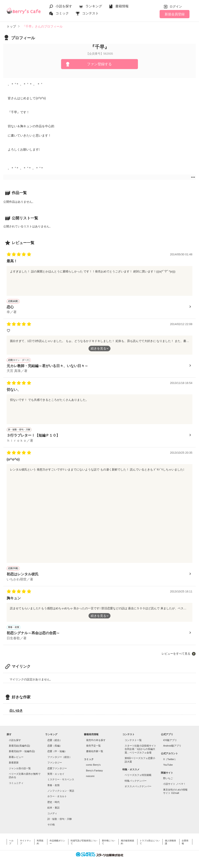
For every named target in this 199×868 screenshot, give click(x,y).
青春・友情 (53, 785)
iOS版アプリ (170, 740)
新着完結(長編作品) (19, 746)
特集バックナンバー (136, 781)
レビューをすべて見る (176, 654)
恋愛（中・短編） (57, 751)
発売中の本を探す (96, 740)
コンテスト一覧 (133, 740)
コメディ (52, 813)
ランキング (94, 6)
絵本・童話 (53, 808)
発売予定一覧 (93, 746)
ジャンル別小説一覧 (20, 768)
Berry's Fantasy (95, 771)
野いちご (168, 778)
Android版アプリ (172, 746)
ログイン (176, 6)
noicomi (90, 776)
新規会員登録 (175, 14)
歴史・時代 (53, 802)
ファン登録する (99, 64)
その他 (51, 824)
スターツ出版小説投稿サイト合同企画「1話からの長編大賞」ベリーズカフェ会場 (140, 749)
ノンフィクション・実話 (61, 791)
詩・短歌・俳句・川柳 (60, 819)
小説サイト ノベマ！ (174, 784)
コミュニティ (16, 783)
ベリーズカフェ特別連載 (138, 775)
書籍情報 (122, 6)
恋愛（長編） (55, 746)
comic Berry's (93, 765)
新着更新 (14, 763)
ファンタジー (55, 763)
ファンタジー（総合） (60, 757)
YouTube (168, 765)
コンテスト (90, 13)
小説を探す (64, 6)
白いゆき (16, 710)
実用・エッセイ (56, 774)
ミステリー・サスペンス (61, 779)
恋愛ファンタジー (57, 768)
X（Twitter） (170, 759)
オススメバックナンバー (138, 786)
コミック (62, 13)
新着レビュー (16, 757)
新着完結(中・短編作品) (22, 751)
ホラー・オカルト (57, 796)
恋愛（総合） (55, 740)
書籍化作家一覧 (95, 751)
